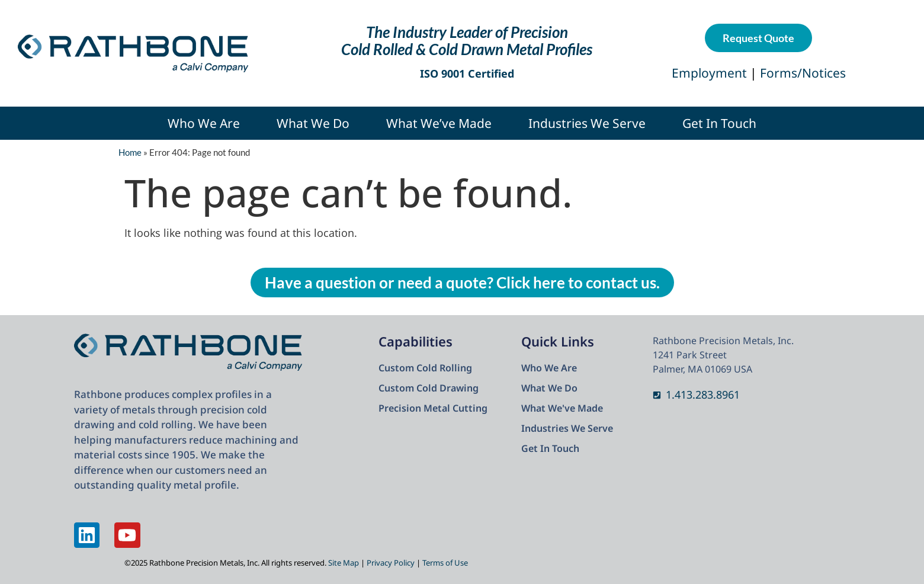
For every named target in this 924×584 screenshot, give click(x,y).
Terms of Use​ (445, 563)
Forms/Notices (803, 73)
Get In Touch (719, 123)
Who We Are (204, 123)
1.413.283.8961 (703, 394)
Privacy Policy (391, 563)
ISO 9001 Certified (467, 73)
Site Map (344, 563)
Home (130, 152)
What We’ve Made (439, 123)
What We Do (313, 123)
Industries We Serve (587, 123)
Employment (711, 73)
